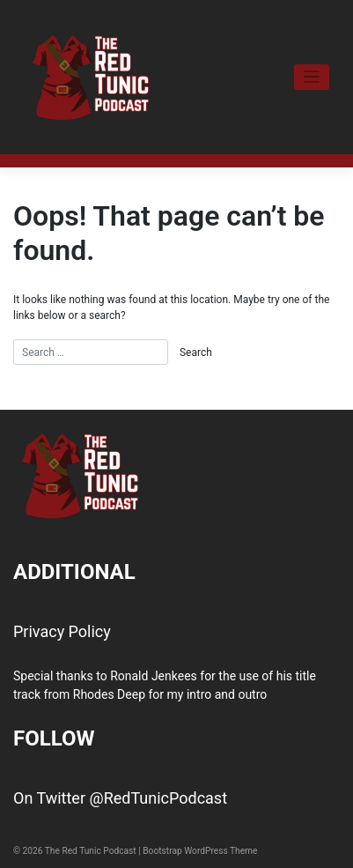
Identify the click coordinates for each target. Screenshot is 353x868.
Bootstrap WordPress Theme (200, 851)
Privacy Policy (62, 631)
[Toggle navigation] (312, 77)
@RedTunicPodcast (158, 798)
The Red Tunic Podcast (91, 851)
